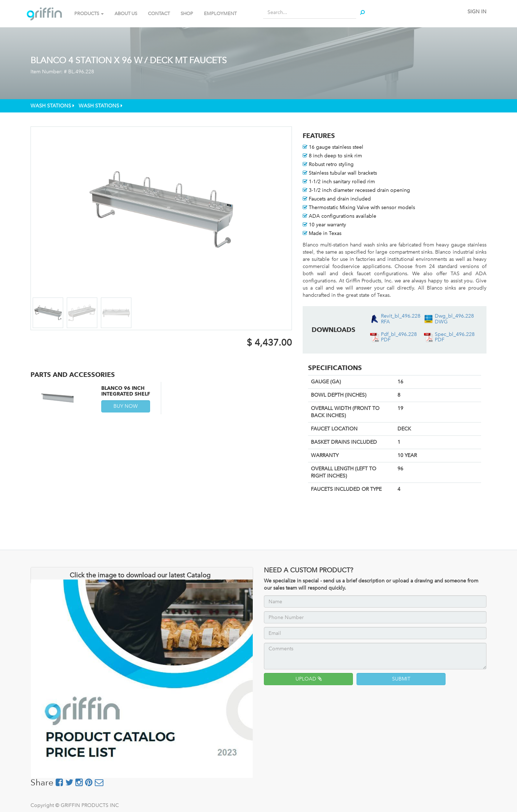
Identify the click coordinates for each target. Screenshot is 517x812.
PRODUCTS (89, 13)
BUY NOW (126, 406)
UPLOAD (309, 679)
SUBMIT (401, 679)
